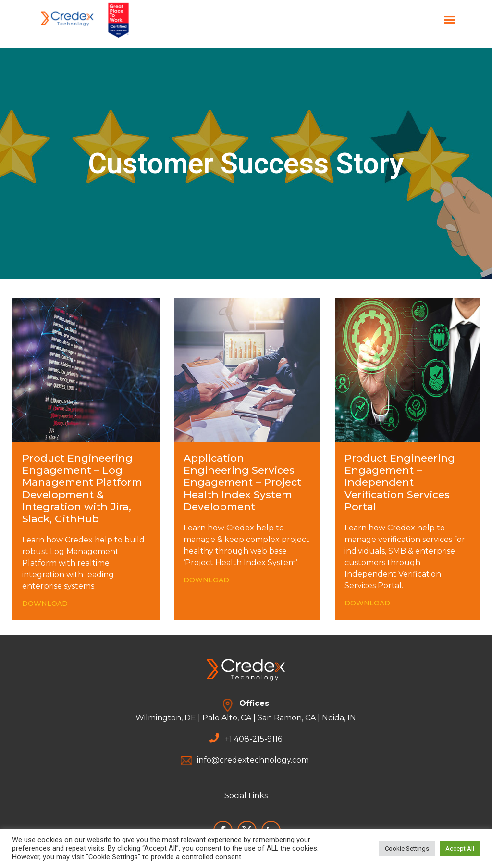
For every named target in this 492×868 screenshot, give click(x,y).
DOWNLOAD (45, 604)
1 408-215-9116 (256, 739)
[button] (450, 19)
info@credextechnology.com (253, 760)
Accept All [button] (460, 849)
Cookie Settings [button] (407, 849)
